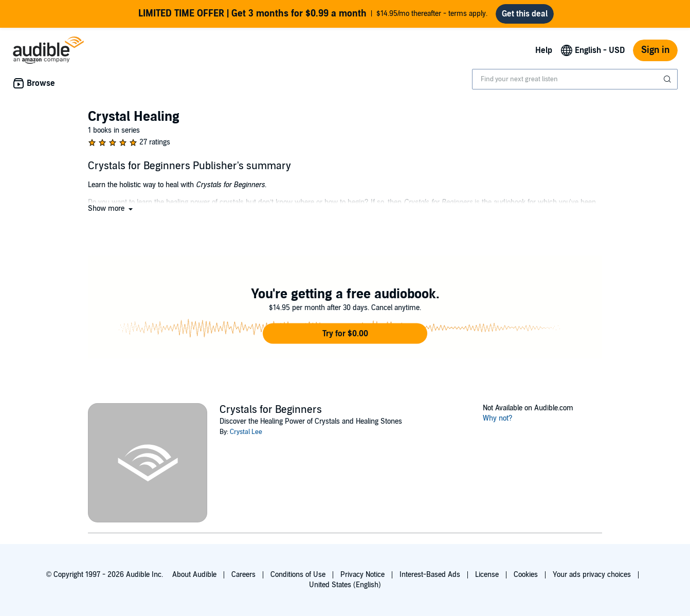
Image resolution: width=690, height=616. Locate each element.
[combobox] (575, 79)
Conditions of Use (298, 575)
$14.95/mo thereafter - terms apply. (313, 14)
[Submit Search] (668, 79)
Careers (243, 575)
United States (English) (345, 585)
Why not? (498, 418)
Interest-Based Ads (430, 575)
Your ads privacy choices (592, 575)
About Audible (194, 575)
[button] (111, 209)
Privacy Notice (362, 575)
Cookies (526, 575)
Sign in (655, 50)
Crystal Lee (246, 432)
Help (544, 50)
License (487, 575)
